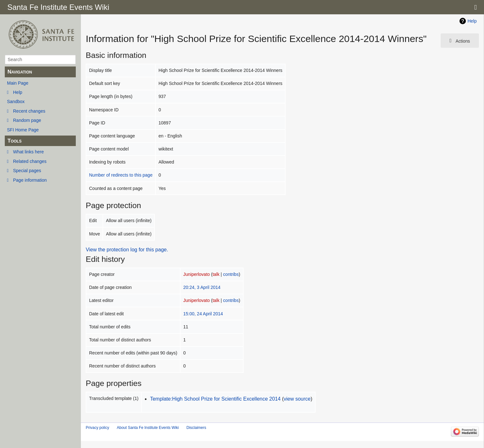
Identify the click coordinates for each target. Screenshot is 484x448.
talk (216, 274)
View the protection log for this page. (127, 250)
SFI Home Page (23, 130)
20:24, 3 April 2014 (202, 287)
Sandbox (16, 101)
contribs (231, 274)
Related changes (30, 161)
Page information (30, 180)
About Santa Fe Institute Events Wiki (148, 428)
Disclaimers (196, 428)
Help (18, 92)
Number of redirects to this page (121, 175)
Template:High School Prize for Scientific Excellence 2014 (215, 399)
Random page (27, 120)
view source (297, 399)
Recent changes (29, 111)
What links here (28, 152)
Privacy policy (97, 428)
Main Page (18, 83)
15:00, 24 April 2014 (203, 314)
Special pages (27, 171)
